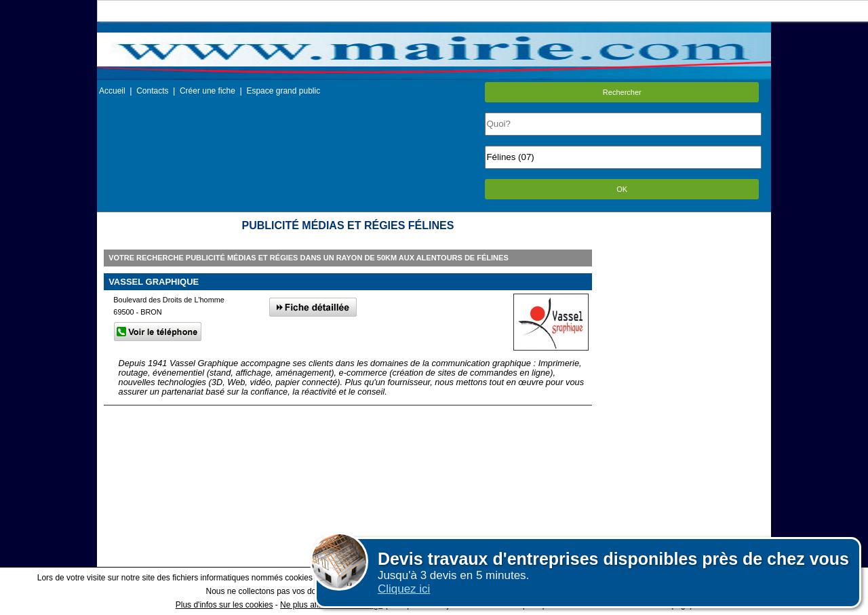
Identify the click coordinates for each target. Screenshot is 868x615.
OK (622, 189)
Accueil (112, 91)
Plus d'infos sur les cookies (224, 605)
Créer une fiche (208, 91)
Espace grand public (283, 91)
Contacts (152, 91)
